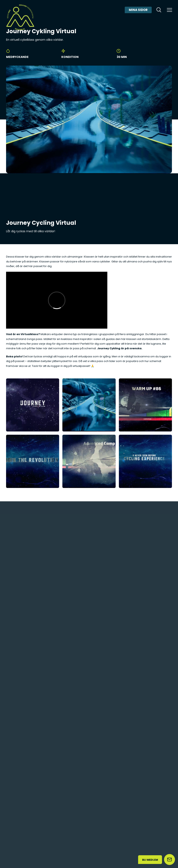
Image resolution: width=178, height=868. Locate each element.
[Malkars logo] (20, 17)
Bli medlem (150, 860)
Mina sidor (138, 10)
